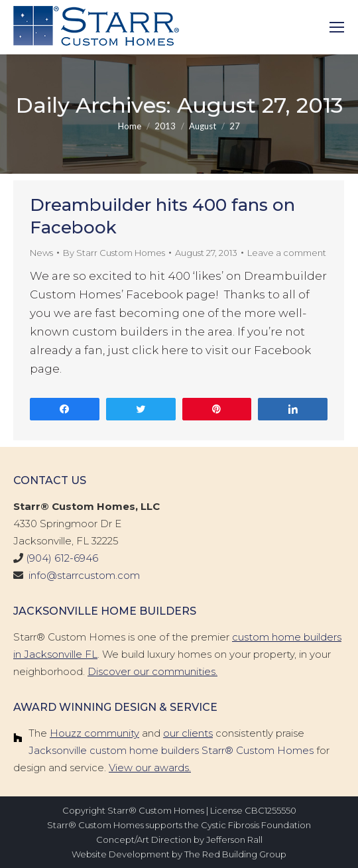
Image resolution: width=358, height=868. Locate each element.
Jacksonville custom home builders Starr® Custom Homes (171, 750)
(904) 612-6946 (62, 558)
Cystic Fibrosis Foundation (256, 825)
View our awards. (150, 768)
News (41, 253)
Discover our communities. (152, 671)
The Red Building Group (235, 854)
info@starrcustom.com (84, 575)
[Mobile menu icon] (337, 27)
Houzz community (94, 733)
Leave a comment (287, 253)
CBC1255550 (270, 810)
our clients (188, 733)
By (114, 253)
